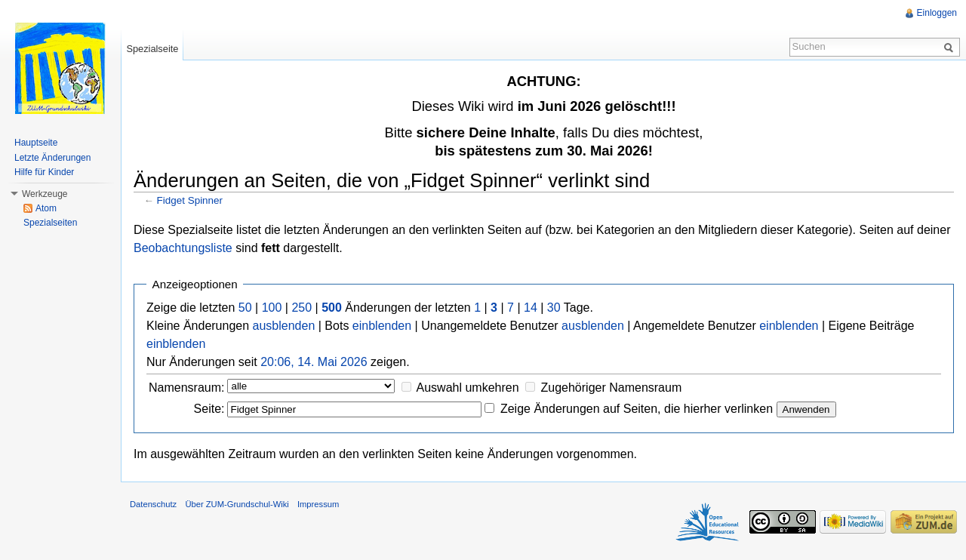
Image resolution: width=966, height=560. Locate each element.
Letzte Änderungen (52, 158)
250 (301, 308)
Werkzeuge (45, 194)
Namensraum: (186, 388)
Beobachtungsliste (183, 248)
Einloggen (937, 13)
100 (272, 308)
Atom (46, 208)
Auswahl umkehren (468, 388)
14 (531, 308)
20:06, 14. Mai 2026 (314, 362)
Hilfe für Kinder (44, 172)
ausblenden (284, 326)
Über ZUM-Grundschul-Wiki (237, 504)
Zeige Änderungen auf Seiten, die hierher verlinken (637, 409)
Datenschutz (153, 504)
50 (245, 308)
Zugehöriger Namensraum (611, 388)
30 (554, 308)
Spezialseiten (50, 223)
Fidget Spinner (190, 200)
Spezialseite (152, 49)
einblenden (382, 326)
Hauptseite (36, 143)
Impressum (318, 504)
